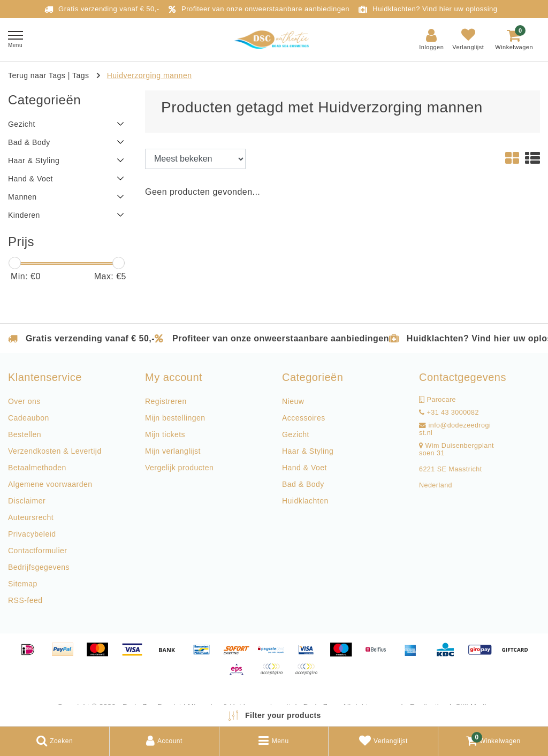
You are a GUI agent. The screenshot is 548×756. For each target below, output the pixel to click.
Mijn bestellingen (175, 418)
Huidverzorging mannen (150, 75)
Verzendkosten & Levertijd (55, 451)
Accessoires (304, 418)
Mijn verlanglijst (173, 451)
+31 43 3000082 (449, 413)
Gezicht (296, 434)
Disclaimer (27, 501)
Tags (81, 75)
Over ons (24, 401)
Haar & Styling (308, 451)
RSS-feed (25, 600)
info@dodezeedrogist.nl (455, 429)
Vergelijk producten (179, 468)
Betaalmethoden (37, 468)
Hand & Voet (305, 468)
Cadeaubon (29, 418)
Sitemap (23, 584)
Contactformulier (37, 551)
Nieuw (293, 401)
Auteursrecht (31, 517)
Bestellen (25, 434)
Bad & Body (303, 484)
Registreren (166, 401)
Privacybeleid (32, 534)
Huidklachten (305, 501)
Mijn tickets (165, 434)
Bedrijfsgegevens (39, 567)
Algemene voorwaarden (50, 484)
